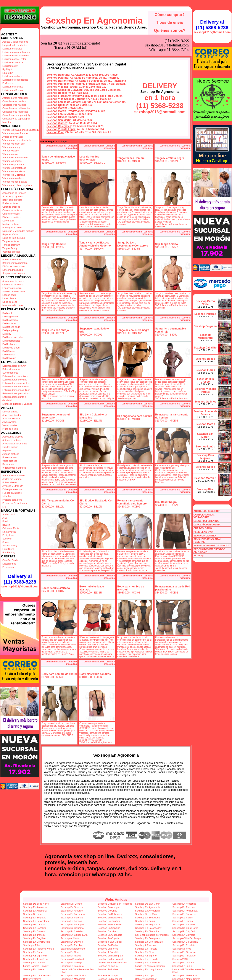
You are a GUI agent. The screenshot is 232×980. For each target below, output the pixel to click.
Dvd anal (7, 313)
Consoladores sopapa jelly (16, 115)
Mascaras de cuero (13, 305)
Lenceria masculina (13, 270)
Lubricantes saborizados (15, 80)
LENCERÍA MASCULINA (207, 525)
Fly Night (7, 69)
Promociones (9, 567)
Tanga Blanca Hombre (131, 158)
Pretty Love (8, 535)
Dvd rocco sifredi (11, 348)
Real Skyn (8, 73)
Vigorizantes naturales (14, 468)
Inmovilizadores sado (14, 291)
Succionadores (10, 373)
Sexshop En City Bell (184, 931)
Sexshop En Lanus (182, 966)
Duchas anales (10, 412)
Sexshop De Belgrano (72, 928)
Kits (4, 507)
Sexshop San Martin (59, 120)
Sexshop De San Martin (148, 904)
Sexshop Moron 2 (205, 478)
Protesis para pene (12, 500)
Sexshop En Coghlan (34, 938)
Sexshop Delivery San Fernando (115, 904)
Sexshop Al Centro (70, 938)
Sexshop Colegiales (59, 126)
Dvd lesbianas (10, 344)
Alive (5, 518)
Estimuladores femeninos (16, 387)
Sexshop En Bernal (145, 921)
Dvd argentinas (10, 317)
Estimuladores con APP (15, 366)
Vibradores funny (11, 147)
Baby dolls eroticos (12, 200)
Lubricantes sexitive (13, 87)
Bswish (6, 525)
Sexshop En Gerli (70, 952)
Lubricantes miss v (12, 76)
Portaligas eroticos (12, 227)
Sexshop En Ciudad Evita (74, 935)
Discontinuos (9, 564)
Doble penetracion (12, 489)
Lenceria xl (8, 221)
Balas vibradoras (11, 369)
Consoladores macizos (14, 101)
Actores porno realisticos (15, 98)
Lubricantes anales (12, 49)
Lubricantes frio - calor (14, 59)
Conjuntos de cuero (13, 285)
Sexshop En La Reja (71, 962)
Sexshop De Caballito (35, 924)
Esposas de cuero (12, 288)
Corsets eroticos (11, 214)
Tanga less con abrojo (55, 330)
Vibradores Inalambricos (15, 157)
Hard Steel (8, 549)
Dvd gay (7, 334)
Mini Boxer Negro (166, 502)
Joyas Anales (9, 422)
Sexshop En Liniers (108, 969)
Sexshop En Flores (108, 949)
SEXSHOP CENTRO (205, 536)
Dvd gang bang (10, 330)
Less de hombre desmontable (89, 158)
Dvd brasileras (10, 320)
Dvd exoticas (9, 323)
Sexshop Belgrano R (34, 935)
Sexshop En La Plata (34, 962)
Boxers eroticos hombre (15, 263)
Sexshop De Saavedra (72, 907)
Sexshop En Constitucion (36, 942)
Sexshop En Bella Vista (110, 918)
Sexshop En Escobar (72, 945)
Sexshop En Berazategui (36, 921)
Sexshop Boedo (56, 93)
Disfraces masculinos (14, 266)
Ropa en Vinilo (10, 234)
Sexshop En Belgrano (35, 918)
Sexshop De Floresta (72, 918)
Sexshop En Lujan (145, 975)
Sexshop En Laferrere (72, 966)
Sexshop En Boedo (183, 921)
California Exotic (11, 528)
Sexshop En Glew (144, 952)
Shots (5, 542)
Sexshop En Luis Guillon (73, 975)
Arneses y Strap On (13, 486)
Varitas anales (10, 425)
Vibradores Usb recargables (17, 185)
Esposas (7, 450)
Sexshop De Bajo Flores (185, 928)
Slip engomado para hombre (135, 416)
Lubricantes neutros (13, 62)
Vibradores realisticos (14, 171)
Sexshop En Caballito (35, 928)
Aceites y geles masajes (15, 42)
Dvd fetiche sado (11, 327)
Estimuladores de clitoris (15, 376)
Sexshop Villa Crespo (60, 99)
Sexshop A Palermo (145, 945)
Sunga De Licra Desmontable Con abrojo (133, 244)
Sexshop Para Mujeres (205, 457)
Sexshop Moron (56, 108)
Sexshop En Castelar (72, 931)
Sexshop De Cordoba (109, 921)
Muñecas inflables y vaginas (17, 404)
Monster (7, 122)
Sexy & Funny (10, 546)
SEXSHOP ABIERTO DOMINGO (211, 546)
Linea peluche (10, 302)
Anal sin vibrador (11, 418)
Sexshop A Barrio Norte (73, 959)
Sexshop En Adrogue (109, 907)
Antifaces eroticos (12, 440)
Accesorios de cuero (13, 281)
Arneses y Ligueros (13, 196)
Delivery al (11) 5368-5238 (20, 579)
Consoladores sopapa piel (16, 119)
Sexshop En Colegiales (147, 938)
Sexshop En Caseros (34, 931)
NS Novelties (9, 532)
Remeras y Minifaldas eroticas (18, 231)
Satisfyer (7, 539)
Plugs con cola (10, 429)
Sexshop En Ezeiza (108, 945)
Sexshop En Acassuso (184, 904)
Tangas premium (11, 245)
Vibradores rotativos (13, 178)
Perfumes (7, 83)
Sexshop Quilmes (57, 105)
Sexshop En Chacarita (147, 931)
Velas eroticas (10, 461)
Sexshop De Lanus (33, 914)
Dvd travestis (9, 358)
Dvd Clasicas (9, 351)
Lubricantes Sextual (13, 90)
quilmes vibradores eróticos (112, 962)
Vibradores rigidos (12, 161)
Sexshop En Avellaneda (185, 911)
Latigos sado (9, 295)
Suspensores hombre (14, 273)
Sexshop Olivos (56, 117)
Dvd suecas (9, 355)
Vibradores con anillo (14, 476)
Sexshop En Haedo (71, 956)
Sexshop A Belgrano (146, 956)
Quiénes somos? (170, 30)
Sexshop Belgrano (58, 75)
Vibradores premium (13, 164)
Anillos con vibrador (13, 137)
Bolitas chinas (10, 482)
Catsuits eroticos (11, 207)
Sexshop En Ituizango (184, 956)
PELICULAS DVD (203, 532)
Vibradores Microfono (14, 175)
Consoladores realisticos (15, 112)
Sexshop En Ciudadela (110, 935)
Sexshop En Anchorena (147, 911)
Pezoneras (8, 464)
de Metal (7, 400)
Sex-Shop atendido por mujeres (152, 935)
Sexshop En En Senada (185, 942)
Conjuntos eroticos (12, 210)
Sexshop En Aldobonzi (35, 911)
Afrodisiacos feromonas (15, 444)
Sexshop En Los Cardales (37, 975)
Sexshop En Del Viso (72, 942)
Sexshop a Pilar (31, 945)
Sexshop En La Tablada (148, 962)
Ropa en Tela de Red (14, 238)
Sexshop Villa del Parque (62, 87)
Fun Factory (9, 552)
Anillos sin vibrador (12, 479)
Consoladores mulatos (14, 105)
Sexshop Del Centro (71, 904)
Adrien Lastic (9, 514)
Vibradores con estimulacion (17, 140)
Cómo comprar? (170, 15)
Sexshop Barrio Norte (60, 81)
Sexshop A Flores (182, 949)
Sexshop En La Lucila (147, 959)
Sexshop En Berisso (71, 921)
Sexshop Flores (56, 96)
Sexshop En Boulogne (72, 924)
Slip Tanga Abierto (167, 244)
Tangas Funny (10, 248)
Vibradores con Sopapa (15, 182)
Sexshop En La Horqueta (111, 959)
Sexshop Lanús (56, 114)
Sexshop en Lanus (108, 966)
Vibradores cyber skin (14, 144)
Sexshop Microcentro (60, 84)
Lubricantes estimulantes (16, 56)
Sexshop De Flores (183, 918)
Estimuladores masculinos (16, 390)
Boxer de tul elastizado (56, 588)
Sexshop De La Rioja (146, 914)
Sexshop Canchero (108, 931)
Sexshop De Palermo (184, 907)
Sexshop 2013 (180, 959)
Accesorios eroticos (13, 437)
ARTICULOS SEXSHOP (206, 511)
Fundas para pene (12, 493)
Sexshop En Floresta (146, 949)
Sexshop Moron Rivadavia (63, 111)
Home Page (47, 142)
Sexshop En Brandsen (110, 924)
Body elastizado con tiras (95, 674)
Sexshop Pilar (55, 132)
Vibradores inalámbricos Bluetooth (20, 130)
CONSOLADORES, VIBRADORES (204, 516)
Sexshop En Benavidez (147, 918)
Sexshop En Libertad (34, 969)
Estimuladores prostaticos (16, 393)
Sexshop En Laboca (183, 962)
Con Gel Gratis (10, 560)
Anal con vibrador (12, 415)
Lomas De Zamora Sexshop (150, 966)
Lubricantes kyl (10, 66)
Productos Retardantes (15, 503)
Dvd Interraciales (11, 341)
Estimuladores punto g (14, 397)
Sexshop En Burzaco (184, 924)
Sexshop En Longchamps (149, 969)
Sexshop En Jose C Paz (36, 959)
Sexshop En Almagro (72, 911)
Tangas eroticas (11, 241)
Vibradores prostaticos (14, 168)
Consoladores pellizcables (16, 108)
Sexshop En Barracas (184, 914)
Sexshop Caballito (58, 90)
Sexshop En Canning (109, 928)
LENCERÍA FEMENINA (206, 521)
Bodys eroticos (10, 203)
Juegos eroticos (11, 454)
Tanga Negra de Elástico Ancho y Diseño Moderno (95, 244)
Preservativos (10, 457)
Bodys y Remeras (12, 259)
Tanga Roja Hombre (54, 244)
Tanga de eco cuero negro (133, 330)
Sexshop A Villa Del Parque (187, 938)
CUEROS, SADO (203, 528)
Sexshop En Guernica (184, 952)
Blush (5, 521)
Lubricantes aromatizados (16, 52)
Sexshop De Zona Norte (36, 904)
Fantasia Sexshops (108, 975)
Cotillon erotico (10, 447)
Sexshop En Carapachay (148, 928)
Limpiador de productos (15, 45)
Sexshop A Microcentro (73, 949)
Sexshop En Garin (33, 952)
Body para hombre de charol (59, 674)
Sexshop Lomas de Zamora (63, 102)
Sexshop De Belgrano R (148, 924)
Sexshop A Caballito (108, 952)
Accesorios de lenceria (14, 193)
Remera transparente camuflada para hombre (132, 502)
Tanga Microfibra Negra (170, 158)
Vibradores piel (10, 154)
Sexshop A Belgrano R (35, 956)
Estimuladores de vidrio (15, 380)
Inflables (7, 496)
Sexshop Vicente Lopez (61, 129)
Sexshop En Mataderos (185, 975)
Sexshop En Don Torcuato (149, 942)
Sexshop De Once (107, 911)
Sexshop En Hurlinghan (110, 956)
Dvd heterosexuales (13, 337)
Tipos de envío (170, 22)
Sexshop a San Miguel (110, 942)
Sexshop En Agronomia (94, 21)
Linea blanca (9, 298)
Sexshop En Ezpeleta (184, 945)
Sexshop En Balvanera (72, 914)
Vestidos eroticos (11, 252)
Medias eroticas (11, 224)
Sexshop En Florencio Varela (39, 949)
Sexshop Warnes (57, 123)
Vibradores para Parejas (15, 133)
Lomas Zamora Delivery (36, 966)
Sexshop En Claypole (184, 935)
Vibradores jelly (10, 151)
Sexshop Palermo (57, 78)
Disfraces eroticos (12, 217)
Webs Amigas (116, 900)
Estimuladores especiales (16, 383)
